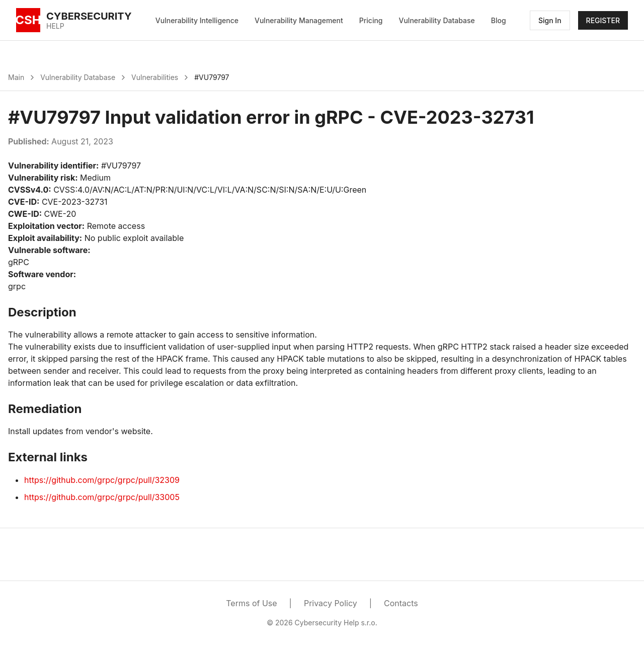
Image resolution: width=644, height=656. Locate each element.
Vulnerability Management (299, 20)
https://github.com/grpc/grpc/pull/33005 (102, 497)
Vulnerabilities (155, 77)
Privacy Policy (331, 603)
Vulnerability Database (437, 20)
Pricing (371, 20)
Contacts (401, 603)
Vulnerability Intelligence (197, 20)
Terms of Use (251, 603)
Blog (499, 20)
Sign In (550, 20)
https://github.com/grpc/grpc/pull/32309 (102, 480)
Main (16, 77)
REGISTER (603, 20)
